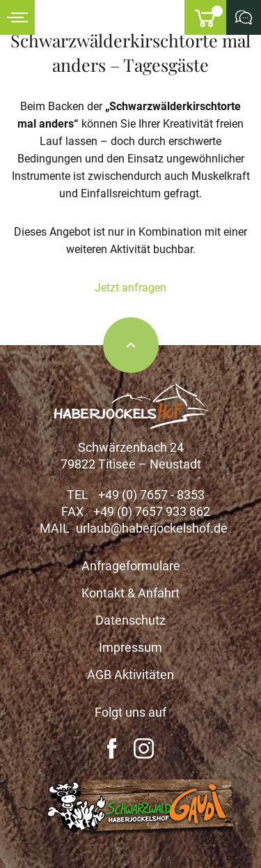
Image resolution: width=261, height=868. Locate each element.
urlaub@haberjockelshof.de (152, 528)
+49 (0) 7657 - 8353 (151, 495)
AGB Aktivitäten (130, 675)
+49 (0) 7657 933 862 (152, 511)
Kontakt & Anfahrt (130, 593)
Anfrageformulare (131, 566)
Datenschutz (130, 620)
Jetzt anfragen (130, 288)
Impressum (130, 647)
